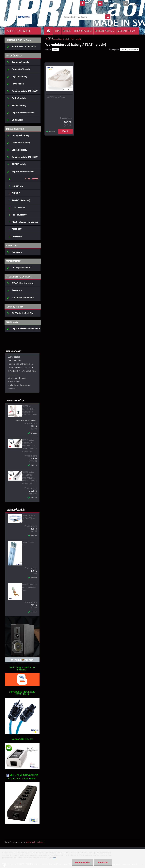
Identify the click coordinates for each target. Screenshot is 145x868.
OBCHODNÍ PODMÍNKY (105, 31)
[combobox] (124, 49)
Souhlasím (103, 862)
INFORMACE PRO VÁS (126, 31)
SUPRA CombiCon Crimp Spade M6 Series (30, 587)
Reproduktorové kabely (61, 39)
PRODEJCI (67, 31)
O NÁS (57, 31)
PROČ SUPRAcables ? (83, 31)
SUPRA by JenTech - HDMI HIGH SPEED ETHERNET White (30, 410)
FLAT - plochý (76, 39)
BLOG (50, 38)
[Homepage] (50, 31)
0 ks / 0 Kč (134, 2)
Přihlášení (91, 3)
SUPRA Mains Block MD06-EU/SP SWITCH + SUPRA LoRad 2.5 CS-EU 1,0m (30, 446)
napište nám (13, 374)
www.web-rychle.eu (35, 842)
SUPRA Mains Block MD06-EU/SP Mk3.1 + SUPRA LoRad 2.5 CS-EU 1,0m (30, 478)
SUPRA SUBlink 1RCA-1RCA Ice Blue (29, 518)
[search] (108, 17)
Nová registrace (111, 3)
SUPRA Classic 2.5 (28, 544)
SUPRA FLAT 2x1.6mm (57, 97)
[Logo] (24, 17)
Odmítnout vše (82, 862)
